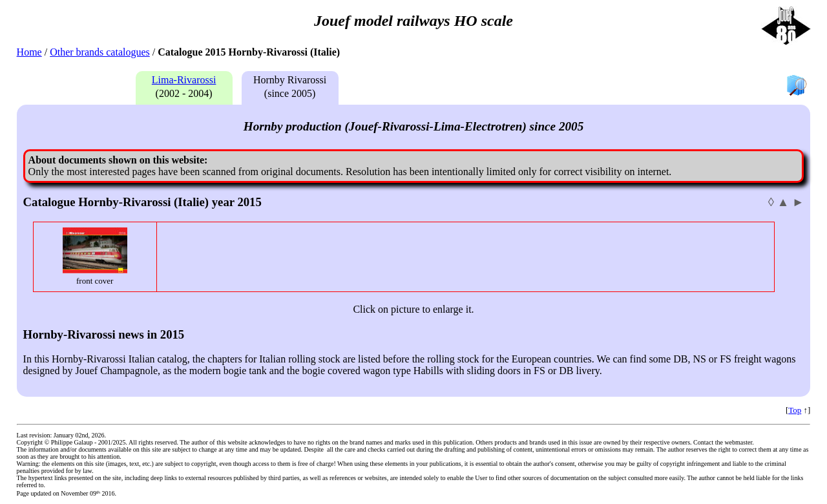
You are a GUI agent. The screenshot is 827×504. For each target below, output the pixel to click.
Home (29, 52)
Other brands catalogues (100, 52)
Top (795, 410)
